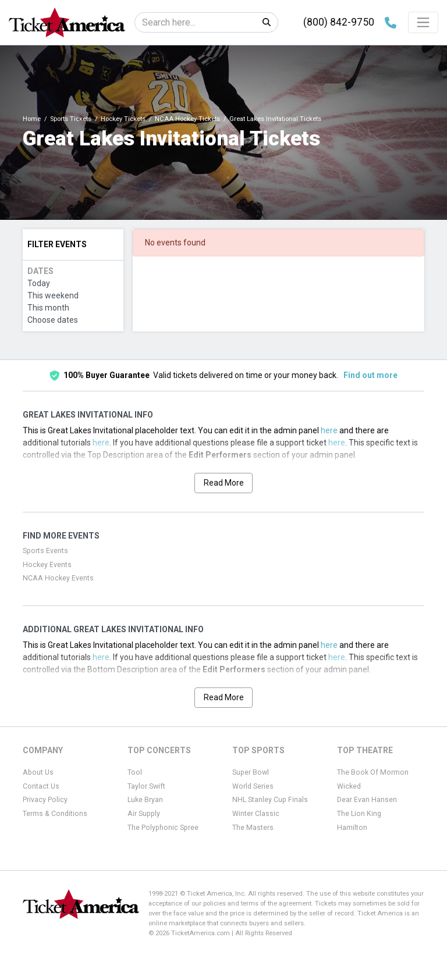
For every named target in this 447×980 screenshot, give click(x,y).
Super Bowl (251, 772)
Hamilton (352, 828)
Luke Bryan (145, 800)
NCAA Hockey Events (58, 578)
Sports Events (45, 551)
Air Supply (144, 814)
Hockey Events (47, 565)
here (329, 430)
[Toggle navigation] (423, 22)
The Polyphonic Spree (163, 828)
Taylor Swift (146, 786)
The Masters (253, 828)
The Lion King (359, 814)
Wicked (349, 786)
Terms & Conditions (55, 814)
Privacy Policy (45, 800)
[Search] (195, 22)
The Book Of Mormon (373, 772)
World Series (253, 786)
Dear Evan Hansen (367, 800)
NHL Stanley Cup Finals (270, 800)
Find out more (370, 375)
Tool (135, 772)
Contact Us (41, 786)
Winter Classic (256, 814)
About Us (38, 772)
